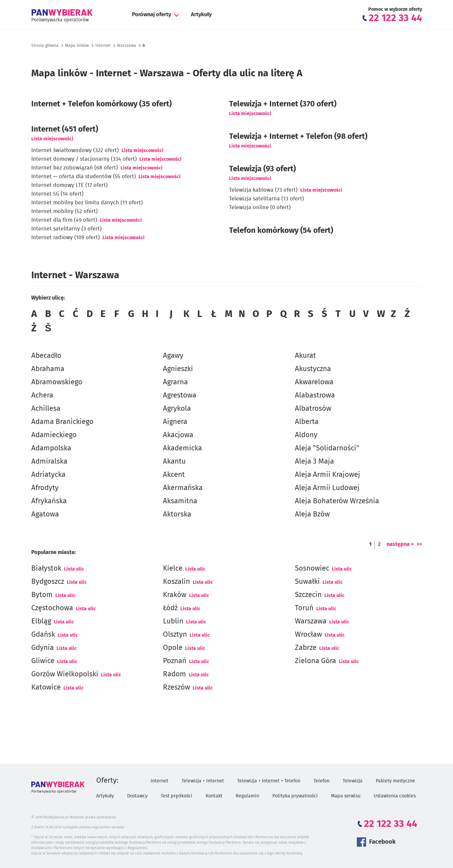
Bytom (42, 595)
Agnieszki (178, 369)
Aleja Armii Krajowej (328, 475)
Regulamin (247, 796)
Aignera (175, 422)
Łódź (170, 608)
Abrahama (48, 369)
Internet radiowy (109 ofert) (66, 238)
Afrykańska (49, 501)
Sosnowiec (312, 568)
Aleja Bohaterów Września (337, 501)
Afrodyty (45, 488)
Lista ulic (74, 569)
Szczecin (308, 595)
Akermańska (183, 488)
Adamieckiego (54, 435)
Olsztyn (175, 635)
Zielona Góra (315, 661)
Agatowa (45, 514)
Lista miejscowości (52, 139)
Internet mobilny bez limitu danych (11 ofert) (87, 203)
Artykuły (201, 15)
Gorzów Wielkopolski (65, 674)
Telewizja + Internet (203, 781)
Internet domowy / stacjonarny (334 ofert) (84, 159)
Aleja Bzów (312, 514)
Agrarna (175, 382)
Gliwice (43, 661)
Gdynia (43, 648)
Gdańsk (43, 635)
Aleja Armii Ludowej (327, 488)
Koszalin (176, 582)
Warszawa (311, 621)
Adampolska (51, 448)
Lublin (173, 621)
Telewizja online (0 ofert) (260, 208)
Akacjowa (178, 435)
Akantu (174, 461)
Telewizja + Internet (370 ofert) (283, 104)
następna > (400, 544)
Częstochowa (52, 608)
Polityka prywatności (295, 796)
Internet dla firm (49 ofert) (64, 220)
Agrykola (177, 409)
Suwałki (307, 582)
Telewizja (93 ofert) (262, 169)
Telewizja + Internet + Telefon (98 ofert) (298, 136)
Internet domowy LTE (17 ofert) (69, 185)
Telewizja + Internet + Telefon (269, 781)
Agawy (173, 356)
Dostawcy (137, 796)
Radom (174, 674)
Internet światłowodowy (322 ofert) (75, 151)
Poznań (175, 661)
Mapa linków (77, 46)
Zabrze (306, 648)
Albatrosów (313, 409)
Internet (103, 46)
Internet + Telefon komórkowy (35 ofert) (101, 104)
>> (419, 544)
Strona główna (45, 46)
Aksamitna (180, 501)
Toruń (304, 608)
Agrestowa (180, 395)
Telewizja (353, 781)
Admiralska (49, 461)
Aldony (306, 435)
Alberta (307, 422)
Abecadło (46, 356)
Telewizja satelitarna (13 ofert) (266, 199)
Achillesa (46, 409)
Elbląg (41, 621)
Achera (42, 395)
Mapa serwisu (346, 796)
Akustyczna (313, 369)
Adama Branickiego (62, 422)
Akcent (174, 475)
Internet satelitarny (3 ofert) (66, 229)
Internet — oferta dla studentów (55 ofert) (84, 177)
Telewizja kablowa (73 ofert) (263, 190)
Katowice (46, 687)
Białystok (46, 568)
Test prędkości (177, 796)
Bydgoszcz (48, 582)
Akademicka (182, 448)
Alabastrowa (315, 395)
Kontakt (214, 796)
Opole (173, 648)
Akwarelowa (314, 382)
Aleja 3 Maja (314, 461)
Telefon (321, 781)
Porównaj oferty (152, 15)
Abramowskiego (57, 382)
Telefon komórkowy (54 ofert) (281, 230)
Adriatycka (48, 475)
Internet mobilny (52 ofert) (64, 212)
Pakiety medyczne (395, 781)
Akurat (305, 356)
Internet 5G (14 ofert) (57, 194)
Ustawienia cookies (395, 796)
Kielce (173, 568)
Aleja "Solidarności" (327, 448)
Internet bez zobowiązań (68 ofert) (75, 168)
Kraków (175, 595)
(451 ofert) (65, 129)
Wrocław (308, 635)
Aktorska (177, 514)
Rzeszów (176, 687)
